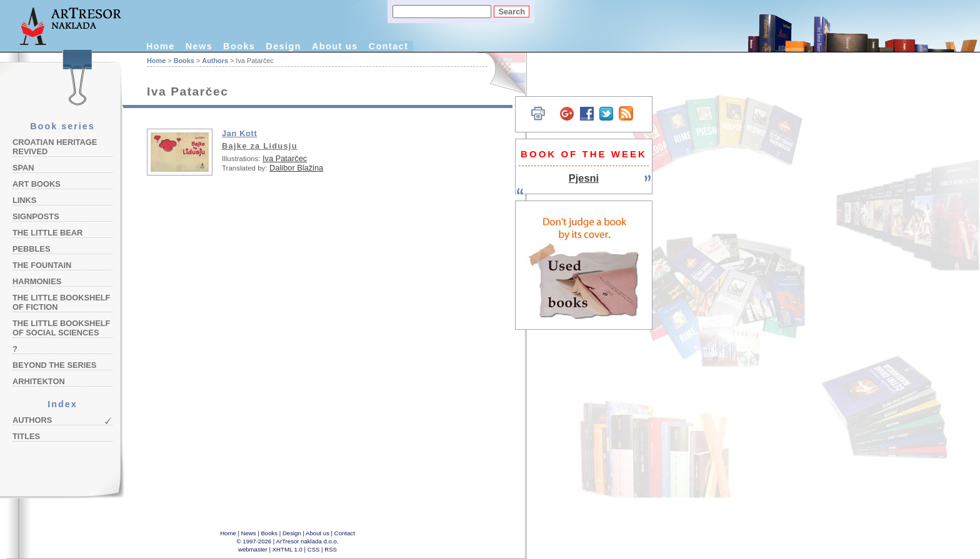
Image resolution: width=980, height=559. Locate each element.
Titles (26, 436)
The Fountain (42, 265)
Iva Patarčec (285, 158)
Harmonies (37, 281)
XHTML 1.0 (287, 549)
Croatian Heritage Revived (55, 147)
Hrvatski (500, 73)
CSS (314, 549)
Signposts (36, 216)
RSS (331, 549)
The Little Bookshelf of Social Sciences (61, 328)
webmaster (253, 549)
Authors (32, 420)
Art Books (37, 184)
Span (23, 168)
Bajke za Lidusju (260, 146)
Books (239, 46)
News (199, 46)
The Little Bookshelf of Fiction (61, 302)
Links (24, 200)
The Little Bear (47, 233)
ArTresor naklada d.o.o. (307, 541)
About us (335, 46)
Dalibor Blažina (296, 168)
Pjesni (584, 178)
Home (161, 46)
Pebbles (31, 249)
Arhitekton (39, 381)
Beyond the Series (54, 365)
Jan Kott (239, 133)
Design (283, 46)
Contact (389, 46)
